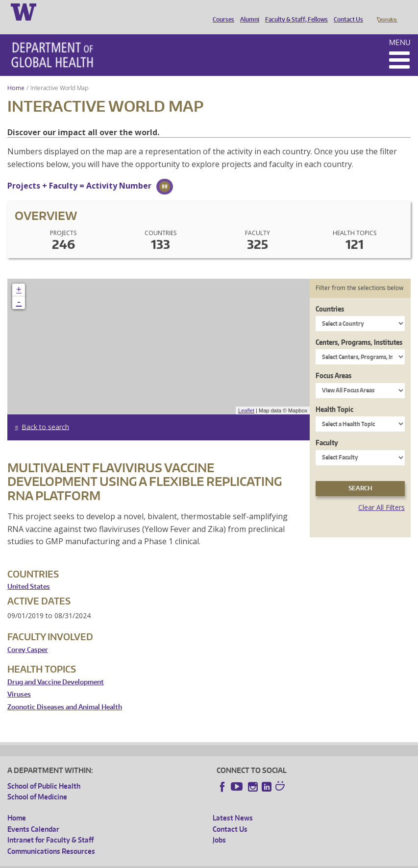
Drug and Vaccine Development (56, 668)
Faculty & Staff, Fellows (294, 11)
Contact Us (346, 11)
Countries (330, 295)
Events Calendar (33, 815)
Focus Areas (333, 362)
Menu (400, 29)
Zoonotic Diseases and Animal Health (65, 693)
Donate (386, 11)
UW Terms (177, 860)
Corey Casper (28, 636)
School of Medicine (37, 783)
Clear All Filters (381, 494)
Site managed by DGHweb (235, 860)
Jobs (219, 826)
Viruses (19, 681)
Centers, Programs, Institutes (359, 328)
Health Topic (334, 396)
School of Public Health (44, 772)
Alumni (247, 11)
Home (16, 74)
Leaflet (246, 397)
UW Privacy (137, 860)
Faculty (327, 429)
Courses (221, 11)
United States (29, 573)
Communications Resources (51, 837)
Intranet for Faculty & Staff (50, 826)
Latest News (233, 804)
